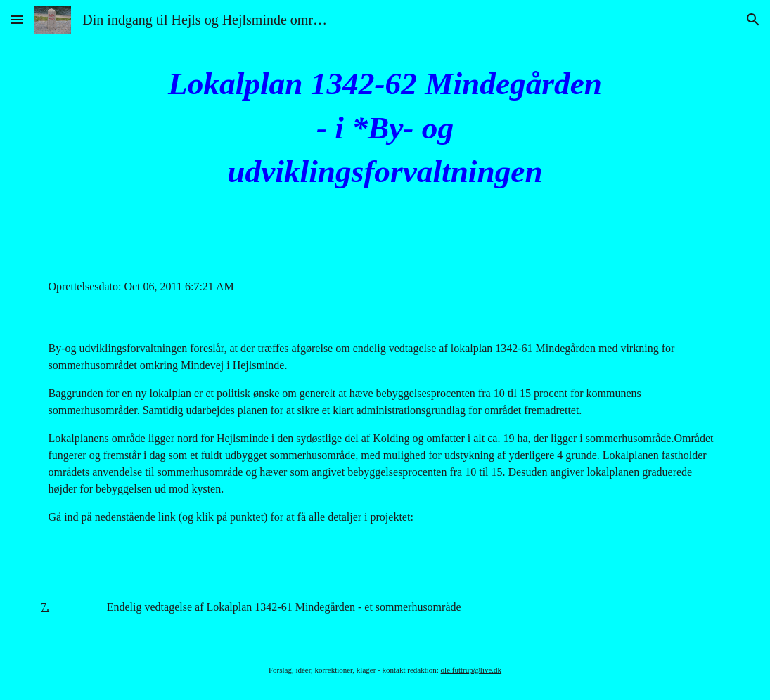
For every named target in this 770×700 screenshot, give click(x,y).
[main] (385, 128)
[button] (17, 19)
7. (45, 607)
